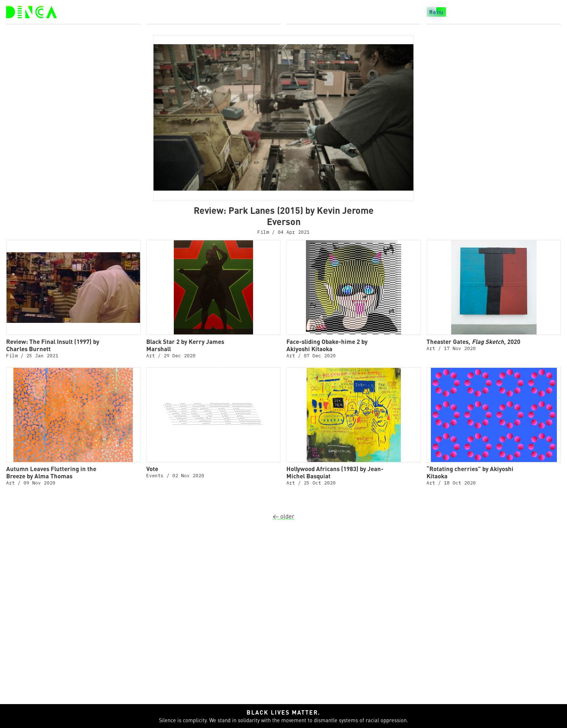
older (283, 516)
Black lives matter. (284, 712)
